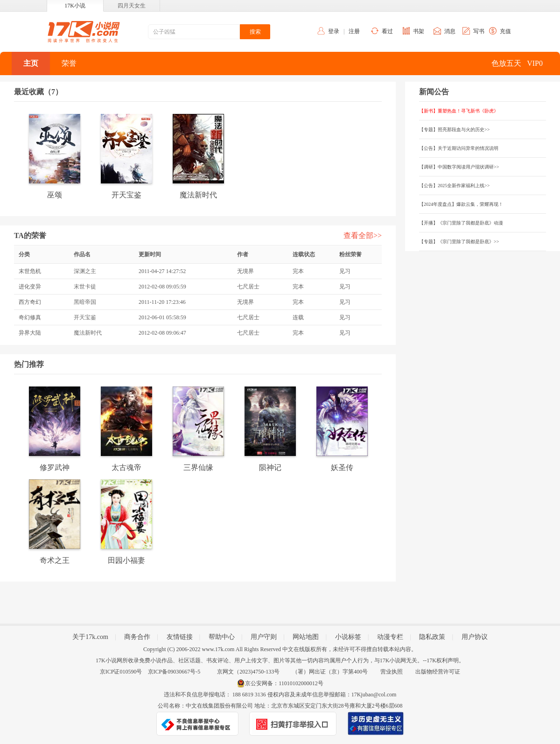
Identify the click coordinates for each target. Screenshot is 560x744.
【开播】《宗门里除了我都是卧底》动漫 (461, 223)
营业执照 (392, 672)
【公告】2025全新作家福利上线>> (454, 186)
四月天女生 (132, 6)
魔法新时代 (88, 333)
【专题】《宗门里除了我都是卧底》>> (459, 242)
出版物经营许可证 (438, 672)
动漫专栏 (390, 637)
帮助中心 (222, 637)
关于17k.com (90, 637)
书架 (419, 31)
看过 (387, 31)
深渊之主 (85, 271)
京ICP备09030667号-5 (174, 672)
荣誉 (69, 63)
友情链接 (180, 637)
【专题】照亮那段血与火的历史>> (454, 130)
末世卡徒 (85, 287)
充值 (505, 31)
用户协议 (475, 637)
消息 (450, 31)
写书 (479, 31)
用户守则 (264, 637)
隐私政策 (432, 637)
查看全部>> (363, 235)
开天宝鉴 (85, 317)
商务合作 (137, 637)
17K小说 (75, 6)
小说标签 (348, 637)
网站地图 (306, 637)
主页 (31, 63)
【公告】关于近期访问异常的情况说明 (459, 148)
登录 (334, 31)
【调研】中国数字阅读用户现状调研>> (459, 167)
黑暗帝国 (85, 302)
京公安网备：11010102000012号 (284, 683)
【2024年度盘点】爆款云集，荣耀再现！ (461, 204)
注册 (354, 31)
